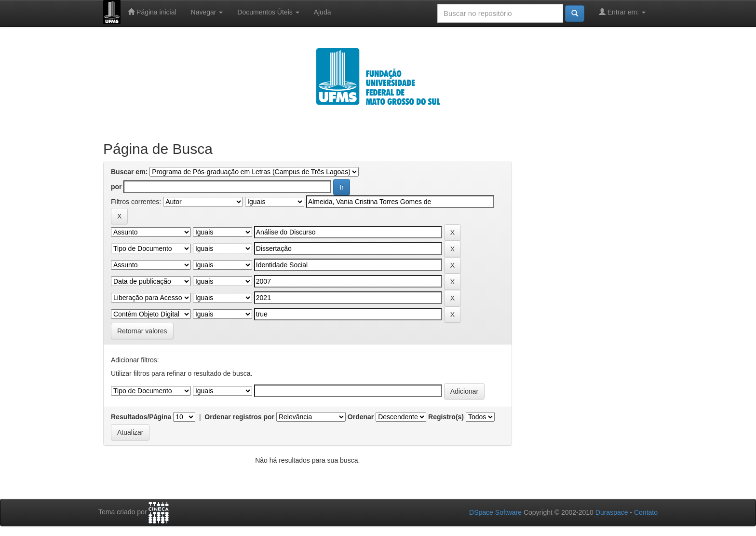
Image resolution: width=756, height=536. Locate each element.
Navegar (207, 12)
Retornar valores (142, 331)
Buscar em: (129, 172)
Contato (646, 512)
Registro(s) (446, 417)
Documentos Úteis (268, 12)
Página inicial (152, 12)
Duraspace (612, 512)
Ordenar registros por (239, 417)
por (116, 187)
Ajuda (323, 12)
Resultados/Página (141, 417)
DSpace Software (495, 512)
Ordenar (361, 417)
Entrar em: (622, 12)
